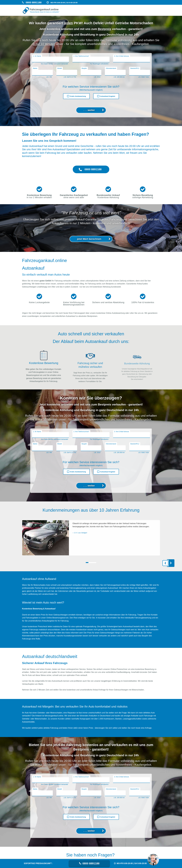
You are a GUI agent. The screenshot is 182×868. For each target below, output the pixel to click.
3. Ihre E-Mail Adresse (121, 56)
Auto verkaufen (138, 13)
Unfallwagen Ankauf (100, 13)
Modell (60, 68)
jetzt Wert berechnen (89, 250)
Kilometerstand (111, 68)
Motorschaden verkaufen (120, 13)
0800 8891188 (91, 863)
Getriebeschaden (152, 13)
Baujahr (84, 68)
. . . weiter (89, 110)
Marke (35, 68)
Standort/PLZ (135, 68)
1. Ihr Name (37, 56)
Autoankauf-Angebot (108, 96)
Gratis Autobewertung (78, 96)
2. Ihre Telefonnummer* (81, 56)
